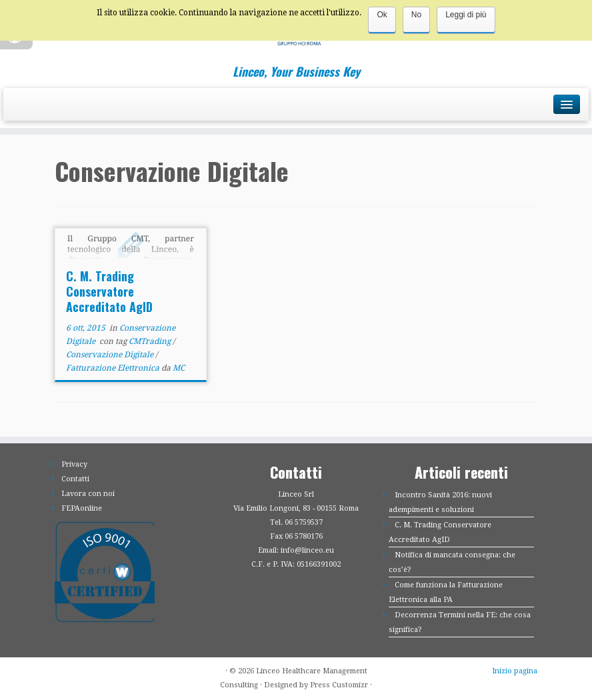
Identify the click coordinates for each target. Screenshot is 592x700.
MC (179, 368)
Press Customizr (339, 685)
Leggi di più (466, 15)
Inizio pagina (515, 671)
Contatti (75, 479)
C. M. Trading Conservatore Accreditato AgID (109, 291)
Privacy (74, 464)
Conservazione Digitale (111, 355)
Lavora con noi (88, 494)
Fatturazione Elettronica (114, 368)
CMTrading (151, 341)
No (416, 15)
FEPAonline (82, 508)
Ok (382, 15)
